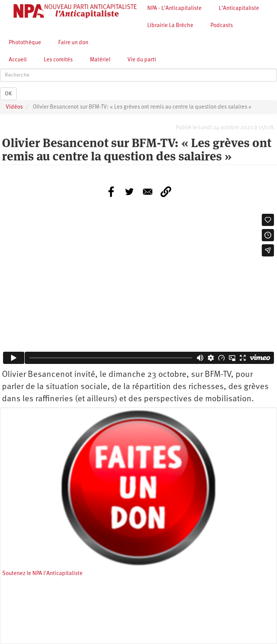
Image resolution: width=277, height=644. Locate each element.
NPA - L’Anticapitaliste (174, 9)
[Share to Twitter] (129, 192)
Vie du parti (142, 60)
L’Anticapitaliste (239, 9)
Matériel (100, 60)
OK (8, 94)
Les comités (58, 60)
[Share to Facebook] (111, 192)
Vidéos (14, 107)
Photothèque (25, 43)
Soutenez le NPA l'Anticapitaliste (42, 574)
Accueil (18, 60)
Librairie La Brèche (170, 26)
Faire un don (73, 43)
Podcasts (222, 26)
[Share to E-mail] (148, 192)
